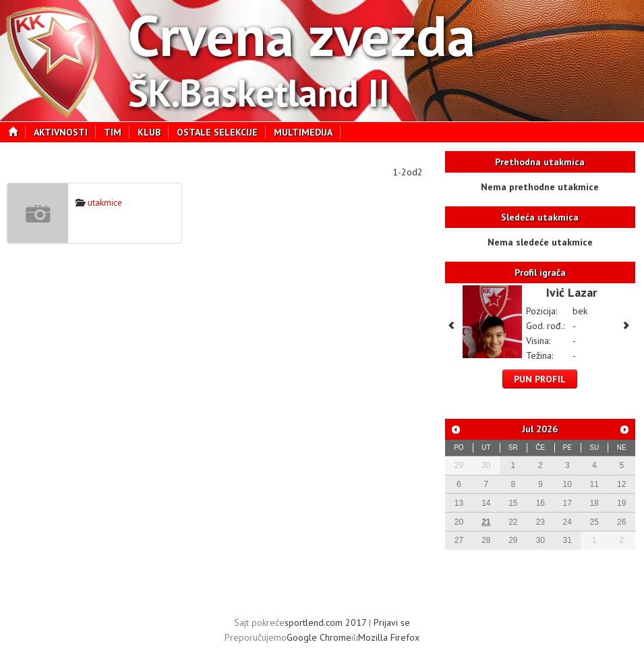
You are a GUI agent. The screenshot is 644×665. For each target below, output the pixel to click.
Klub (153, 132)
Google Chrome (319, 637)
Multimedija (307, 132)
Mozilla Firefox (389, 637)
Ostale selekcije (221, 132)
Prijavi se (392, 623)
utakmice (98, 203)
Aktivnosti (65, 132)
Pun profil (540, 379)
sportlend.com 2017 (325, 623)
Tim (117, 132)
